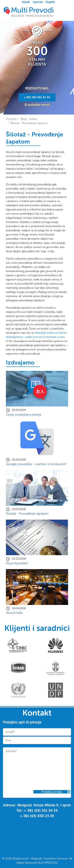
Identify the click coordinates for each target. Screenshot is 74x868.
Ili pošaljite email (37, 105)
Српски (38, 2)
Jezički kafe (14, 613)
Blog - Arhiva (29, 119)
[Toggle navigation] (66, 12)
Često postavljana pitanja (24, 415)
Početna (11, 119)
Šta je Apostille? (17, 563)
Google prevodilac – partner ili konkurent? (36, 464)
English (50, 2)
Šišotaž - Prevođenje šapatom (27, 514)
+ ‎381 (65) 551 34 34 (37, 97)
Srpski (26, 2)
